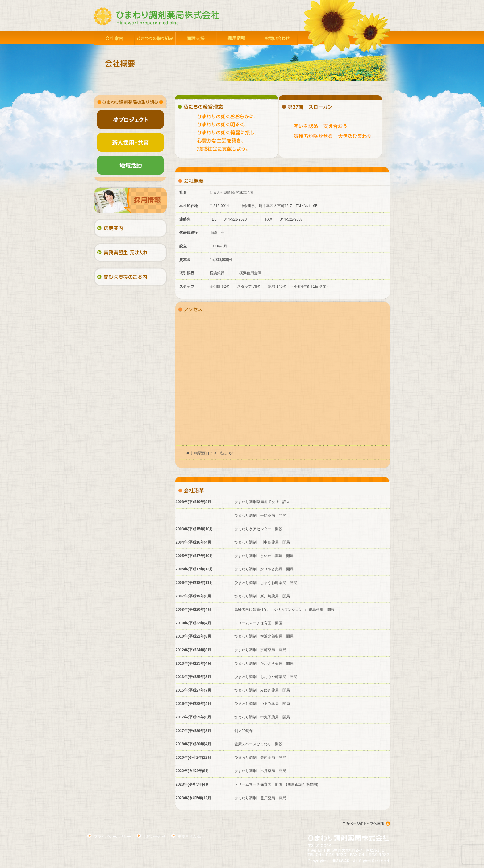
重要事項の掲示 (191, 837)
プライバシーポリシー (112, 837)
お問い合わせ (154, 837)
